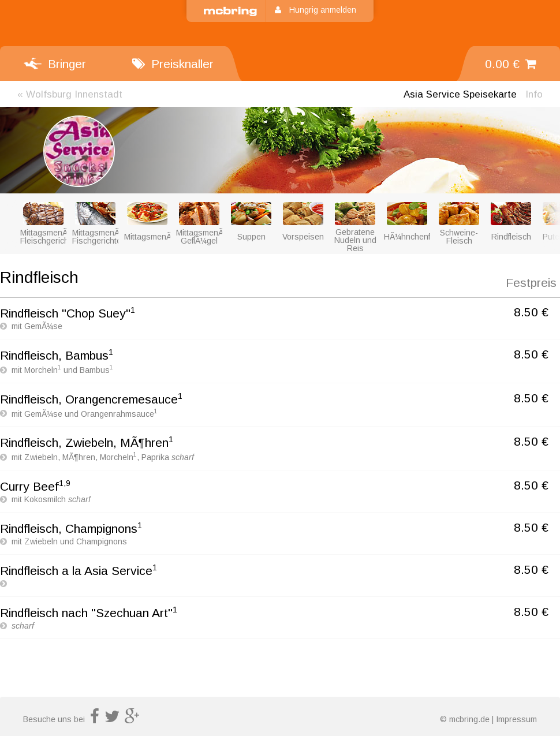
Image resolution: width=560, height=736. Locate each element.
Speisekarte (460, 94)
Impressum (516, 719)
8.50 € (531, 312)
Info (534, 94)
